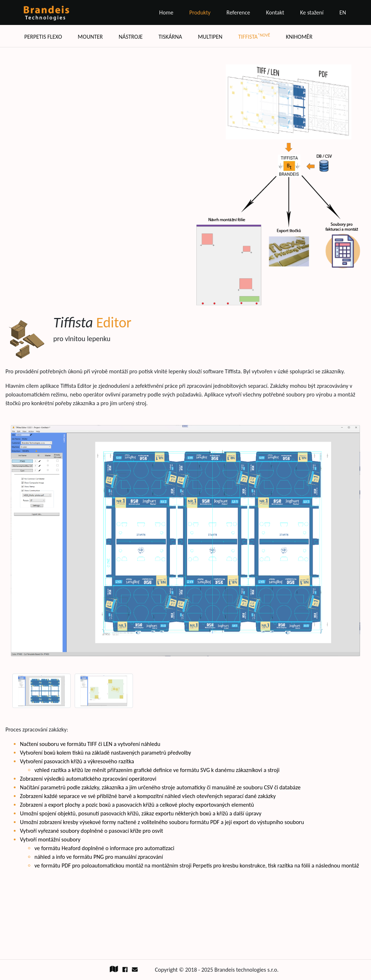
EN (343, 12)
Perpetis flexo (43, 37)
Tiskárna (170, 37)
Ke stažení (312, 12)
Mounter (90, 37)
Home (166, 12)
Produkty (200, 12)
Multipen (210, 37)
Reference (238, 12)
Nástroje (130, 37)
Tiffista (254, 36)
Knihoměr (299, 37)
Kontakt (275, 12)
